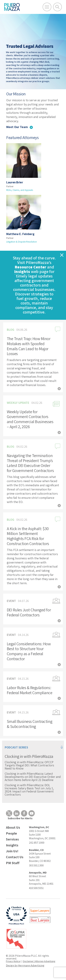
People (11, 833)
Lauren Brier (15, 182)
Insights (22, 271)
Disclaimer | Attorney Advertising (39, 961)
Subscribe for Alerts (20, 818)
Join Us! (12, 851)
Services (12, 839)
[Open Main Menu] (47, 7)
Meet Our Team (20, 127)
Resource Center (30, 267)
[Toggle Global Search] (57, 7)
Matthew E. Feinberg (20, 234)
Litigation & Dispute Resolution (22, 242)
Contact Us (15, 857)
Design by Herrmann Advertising (25, 965)
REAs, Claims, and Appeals (20, 190)
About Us (13, 828)
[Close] (62, 256)
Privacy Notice (13, 961)
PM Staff (13, 863)
